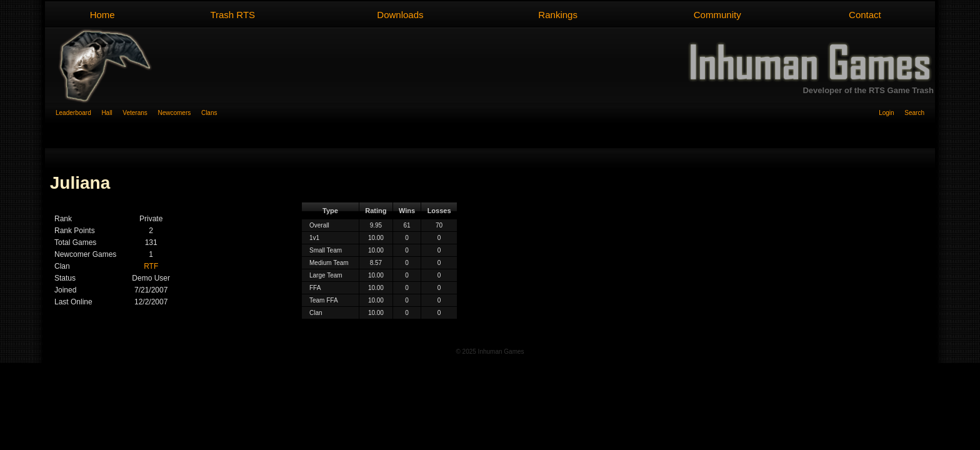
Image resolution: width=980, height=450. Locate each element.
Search (914, 113)
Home (102, 15)
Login (892, 113)
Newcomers (179, 113)
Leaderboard (78, 113)
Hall (112, 113)
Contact (865, 15)
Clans (209, 113)
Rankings (558, 15)
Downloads (400, 15)
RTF (151, 266)
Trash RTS (232, 15)
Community (717, 15)
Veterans (140, 113)
